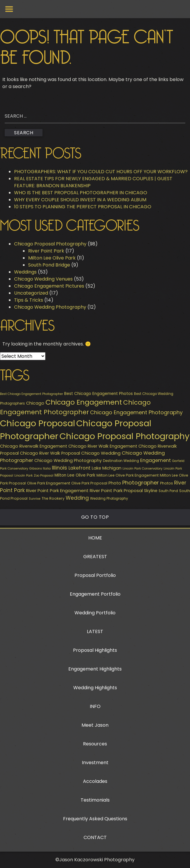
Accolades (95, 781)
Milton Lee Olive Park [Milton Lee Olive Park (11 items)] (75, 475)
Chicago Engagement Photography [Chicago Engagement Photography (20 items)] (136, 412)
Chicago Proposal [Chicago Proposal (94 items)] (38, 423)
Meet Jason (95, 725)
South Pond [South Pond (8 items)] (168, 491)
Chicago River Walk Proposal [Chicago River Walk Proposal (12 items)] (50, 453)
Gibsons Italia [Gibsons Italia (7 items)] (40, 469)
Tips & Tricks (29, 300)
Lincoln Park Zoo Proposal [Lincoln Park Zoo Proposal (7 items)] (34, 476)
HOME (95, 538)
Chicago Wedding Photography (50, 307)
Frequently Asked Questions (95, 819)
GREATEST (95, 557)
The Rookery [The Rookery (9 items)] (53, 498)
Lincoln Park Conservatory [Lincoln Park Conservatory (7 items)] (142, 469)
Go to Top (95, 517)
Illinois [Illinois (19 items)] (60, 468)
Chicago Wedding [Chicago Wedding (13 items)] (101, 453)
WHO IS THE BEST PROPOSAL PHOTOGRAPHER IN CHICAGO (81, 193)
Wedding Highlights (95, 688)
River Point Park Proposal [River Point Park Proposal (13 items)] (116, 490)
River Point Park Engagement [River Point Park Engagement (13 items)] (57, 490)
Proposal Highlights (95, 650)
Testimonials (95, 800)
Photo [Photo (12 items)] (115, 483)
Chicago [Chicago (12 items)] (35, 403)
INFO (95, 706)
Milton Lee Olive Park (52, 258)
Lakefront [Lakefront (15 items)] (79, 468)
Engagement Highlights (95, 669)
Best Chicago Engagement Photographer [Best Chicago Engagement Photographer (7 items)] (32, 394)
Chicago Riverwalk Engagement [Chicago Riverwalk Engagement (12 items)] (34, 446)
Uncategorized (31, 293)
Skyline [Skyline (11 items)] (151, 491)
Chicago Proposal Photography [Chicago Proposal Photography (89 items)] (124, 436)
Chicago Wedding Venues (43, 279)
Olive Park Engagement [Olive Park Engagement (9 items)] (49, 483)
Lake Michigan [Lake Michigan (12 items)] (107, 468)
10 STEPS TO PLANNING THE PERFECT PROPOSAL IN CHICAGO (83, 207)
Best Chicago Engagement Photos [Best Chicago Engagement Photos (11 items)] (99, 394)
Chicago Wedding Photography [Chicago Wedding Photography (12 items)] (68, 460)
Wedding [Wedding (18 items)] (77, 498)
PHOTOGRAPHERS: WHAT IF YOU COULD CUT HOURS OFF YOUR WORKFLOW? (101, 172)
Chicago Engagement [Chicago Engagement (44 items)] (84, 402)
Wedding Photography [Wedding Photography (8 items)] (109, 499)
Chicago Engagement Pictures (49, 286)
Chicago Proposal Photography (50, 244)
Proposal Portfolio (95, 575)
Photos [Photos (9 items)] (167, 483)
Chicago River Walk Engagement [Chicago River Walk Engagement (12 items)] (103, 446)
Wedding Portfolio (95, 613)
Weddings (25, 272)
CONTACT (95, 837)
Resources (95, 744)
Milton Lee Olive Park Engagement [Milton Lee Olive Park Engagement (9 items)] (128, 475)
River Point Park (46, 251)
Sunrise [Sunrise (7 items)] (35, 499)
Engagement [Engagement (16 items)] (156, 460)
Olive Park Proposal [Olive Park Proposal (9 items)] (89, 483)
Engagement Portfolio (95, 594)
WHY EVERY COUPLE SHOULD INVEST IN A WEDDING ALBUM (80, 200)
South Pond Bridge (49, 265)
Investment (95, 763)
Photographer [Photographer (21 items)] (141, 483)
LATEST (95, 631)
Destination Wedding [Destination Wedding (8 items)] (121, 461)
